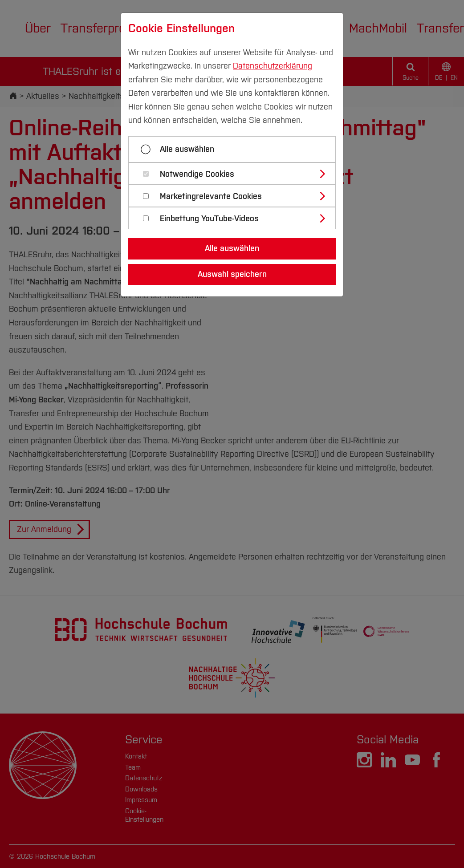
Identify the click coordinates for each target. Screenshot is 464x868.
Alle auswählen (187, 149)
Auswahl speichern (232, 274)
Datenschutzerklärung (273, 66)
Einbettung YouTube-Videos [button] (209, 219)
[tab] (236, 174)
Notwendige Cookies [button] (197, 174)
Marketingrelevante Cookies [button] (211, 197)
